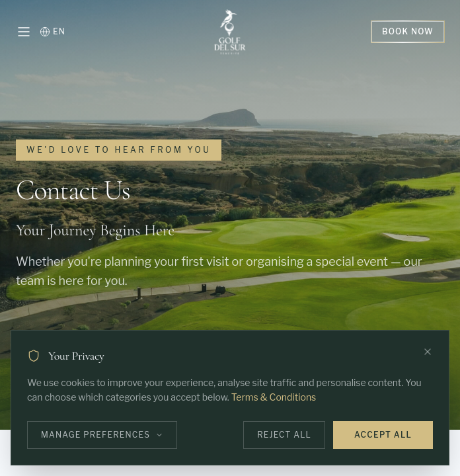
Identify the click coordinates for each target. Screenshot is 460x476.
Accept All (383, 435)
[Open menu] (24, 32)
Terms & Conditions (274, 397)
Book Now (408, 31)
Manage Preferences (102, 435)
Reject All (284, 435)
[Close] (428, 352)
